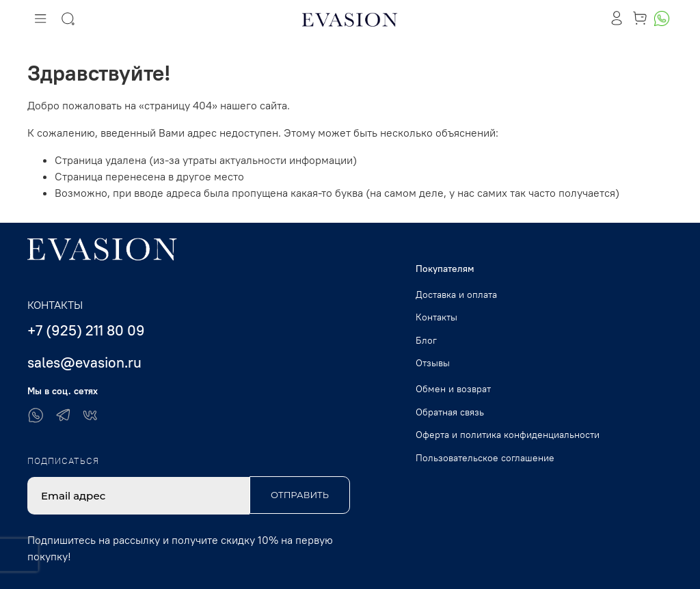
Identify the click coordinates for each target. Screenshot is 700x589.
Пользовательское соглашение (485, 458)
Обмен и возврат (453, 389)
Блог (426, 340)
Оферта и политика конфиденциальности (508, 435)
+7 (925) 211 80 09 (86, 330)
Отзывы (433, 363)
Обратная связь (450, 412)
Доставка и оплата (456, 294)
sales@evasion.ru (84, 362)
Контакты (436, 317)
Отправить (300, 495)
